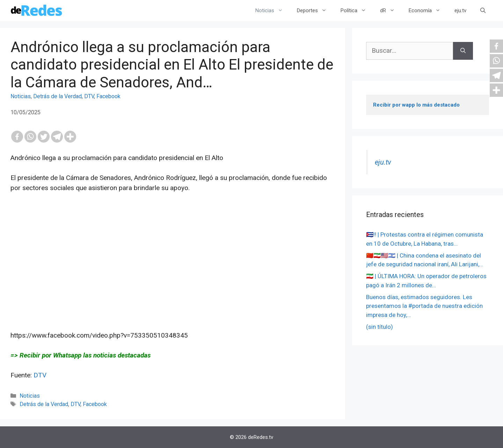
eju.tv (460, 10)
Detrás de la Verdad (57, 96)
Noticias (273, 10)
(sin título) (380, 327)
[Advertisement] (173, 272)
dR (391, 10)
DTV (89, 96)
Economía (428, 10)
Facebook (108, 96)
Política (357, 10)
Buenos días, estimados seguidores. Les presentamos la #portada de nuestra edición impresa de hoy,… (424, 306)
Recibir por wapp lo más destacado (416, 105)
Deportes (315, 10)
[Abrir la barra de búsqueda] (483, 10)
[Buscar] (463, 51)
